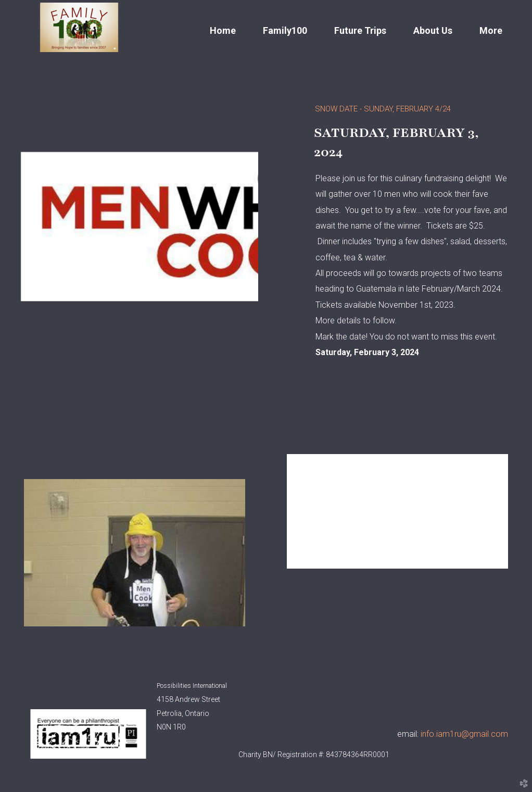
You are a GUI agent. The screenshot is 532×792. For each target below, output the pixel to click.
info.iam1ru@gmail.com (464, 734)
